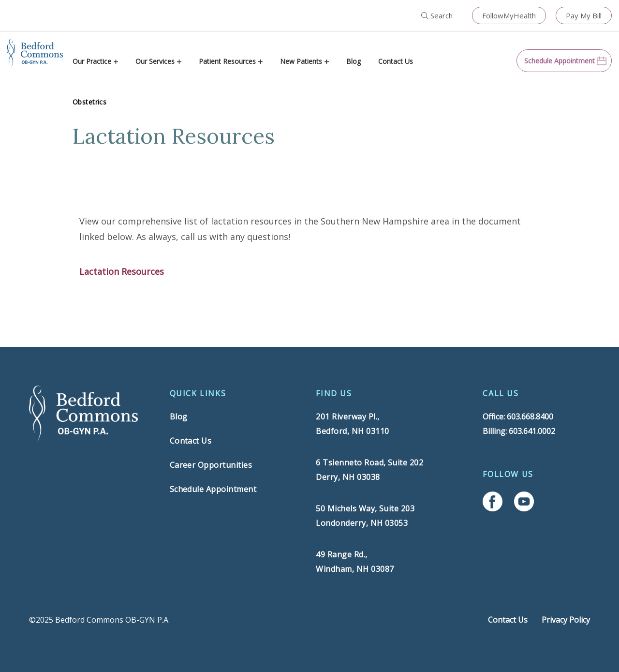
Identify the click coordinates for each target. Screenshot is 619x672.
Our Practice (92, 61)
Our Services (155, 61)
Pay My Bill (584, 15)
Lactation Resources (122, 271)
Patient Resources (227, 61)
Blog (354, 61)
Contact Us (396, 61)
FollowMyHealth (509, 15)
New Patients (301, 61)
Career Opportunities (211, 465)
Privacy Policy (566, 620)
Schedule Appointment (213, 489)
